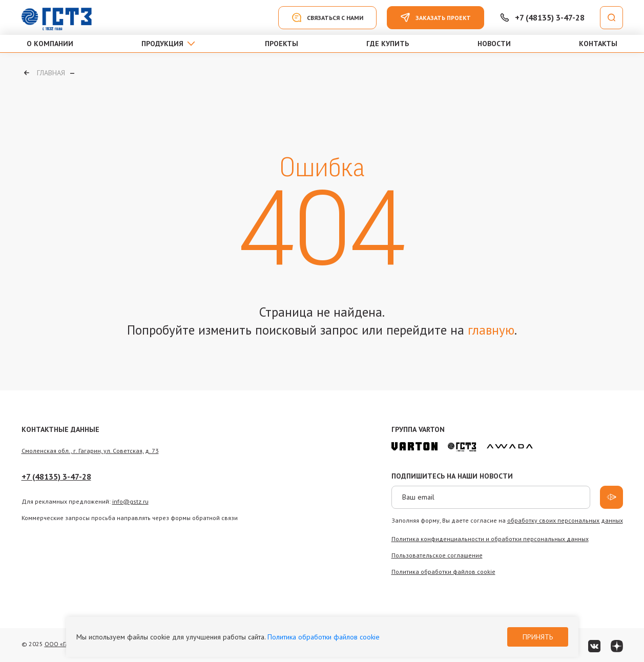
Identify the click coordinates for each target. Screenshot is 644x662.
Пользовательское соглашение (437, 555)
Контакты (598, 44)
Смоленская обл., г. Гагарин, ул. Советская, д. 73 (90, 451)
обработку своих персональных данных (565, 520)
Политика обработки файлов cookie (324, 637)
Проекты (282, 44)
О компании (50, 44)
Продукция (162, 44)
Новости (494, 44)
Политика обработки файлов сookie (443, 572)
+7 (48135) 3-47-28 (56, 477)
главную (491, 330)
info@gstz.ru (130, 501)
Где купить (388, 44)
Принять (538, 637)
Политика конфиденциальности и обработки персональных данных (490, 539)
